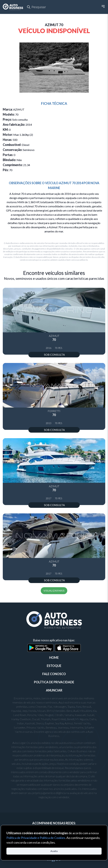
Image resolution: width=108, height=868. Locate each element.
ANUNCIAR (54, 690)
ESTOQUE (54, 666)
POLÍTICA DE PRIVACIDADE (54, 682)
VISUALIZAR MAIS (54, 591)
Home (54, 658)
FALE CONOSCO (54, 674)
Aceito (54, 851)
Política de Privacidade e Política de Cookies (36, 838)
